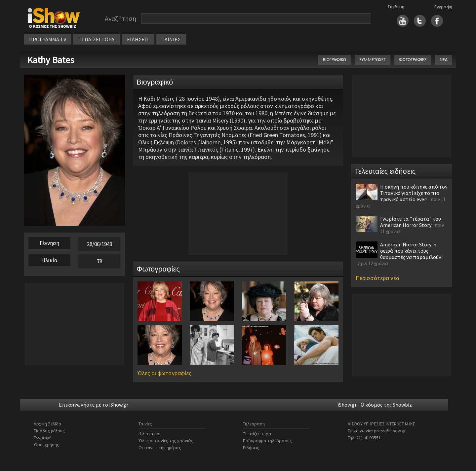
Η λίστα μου (150, 434)
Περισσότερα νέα (377, 278)
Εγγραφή (443, 7)
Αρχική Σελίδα (48, 424)
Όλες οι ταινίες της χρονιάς (166, 441)
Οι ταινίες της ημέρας (160, 448)
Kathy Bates (51, 60)
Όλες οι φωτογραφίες (164, 373)
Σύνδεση (396, 7)
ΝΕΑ (444, 60)
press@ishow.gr (390, 431)
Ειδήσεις (251, 448)
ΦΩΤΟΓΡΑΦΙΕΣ (413, 60)
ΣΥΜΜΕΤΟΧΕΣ (373, 60)
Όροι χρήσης (46, 445)
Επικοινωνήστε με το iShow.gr (94, 405)
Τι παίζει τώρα (257, 434)
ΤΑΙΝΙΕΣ (171, 39)
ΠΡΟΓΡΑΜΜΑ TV (48, 39)
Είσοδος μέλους (49, 431)
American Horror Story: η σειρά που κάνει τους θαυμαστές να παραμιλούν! (411, 251)
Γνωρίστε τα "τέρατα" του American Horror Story (411, 222)
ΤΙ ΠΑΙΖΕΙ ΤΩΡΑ (97, 39)
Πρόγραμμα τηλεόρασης (267, 441)
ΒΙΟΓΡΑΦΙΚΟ (334, 60)
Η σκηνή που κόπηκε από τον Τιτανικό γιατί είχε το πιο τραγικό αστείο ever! (414, 193)
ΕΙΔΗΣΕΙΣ (138, 39)
